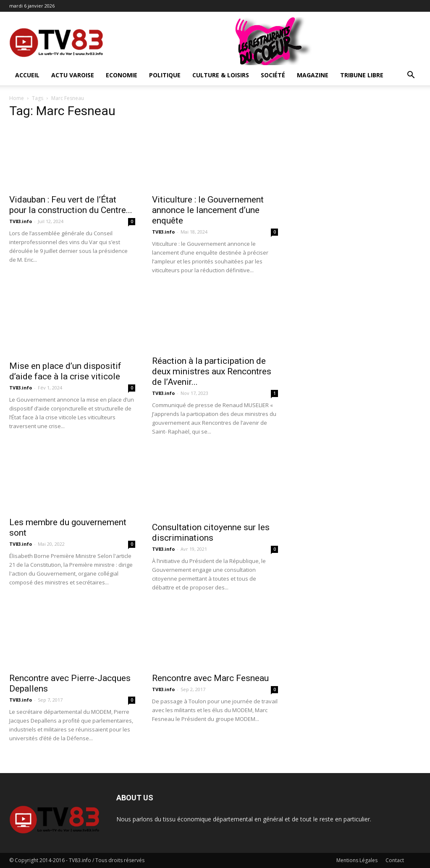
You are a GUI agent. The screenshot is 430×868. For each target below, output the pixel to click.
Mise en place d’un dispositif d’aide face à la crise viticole (65, 371)
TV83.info (21, 221)
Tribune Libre (362, 75)
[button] (411, 76)
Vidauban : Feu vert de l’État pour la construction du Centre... (71, 205)
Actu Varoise (73, 75)
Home (17, 98)
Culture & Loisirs (221, 75)
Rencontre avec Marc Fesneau (210, 678)
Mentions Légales (357, 860)
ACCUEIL (27, 75)
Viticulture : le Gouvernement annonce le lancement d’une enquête (208, 210)
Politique (165, 75)
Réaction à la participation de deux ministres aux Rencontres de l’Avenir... (212, 371)
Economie (122, 75)
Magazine (313, 75)
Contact (395, 860)
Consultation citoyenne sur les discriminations (211, 533)
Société (273, 75)
